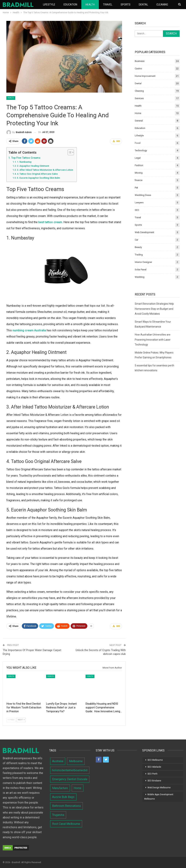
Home (138, 113)
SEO (137, 210)
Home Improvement (145, 76)
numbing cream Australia (29, 330)
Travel (108, 5)
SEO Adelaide (154, 767)
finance (139, 180)
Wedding (140, 277)
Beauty (138, 247)
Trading (139, 255)
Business (140, 61)
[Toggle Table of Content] (69, 152)
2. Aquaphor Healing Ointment (33, 166)
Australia (58, 761)
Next (21, 720)
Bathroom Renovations (66, 806)
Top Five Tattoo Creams (26, 158)
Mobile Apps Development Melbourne (159, 797)
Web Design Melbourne (159, 788)
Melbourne (76, 761)
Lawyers (139, 203)
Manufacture (60, 788)
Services (139, 98)
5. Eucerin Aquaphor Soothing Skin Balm (38, 178)
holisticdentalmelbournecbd (70, 770)
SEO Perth (152, 774)
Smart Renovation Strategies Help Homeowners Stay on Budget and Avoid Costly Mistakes (154, 309)
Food (138, 143)
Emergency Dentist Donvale (70, 779)
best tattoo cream (50, 222)
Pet (136, 188)
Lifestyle (49, 5)
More (160, 5)
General (139, 121)
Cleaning (139, 91)
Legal (138, 158)
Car (137, 240)
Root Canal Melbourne (66, 824)
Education (70, 5)
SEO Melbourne (155, 760)
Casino (138, 69)
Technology (141, 150)
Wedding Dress (143, 195)
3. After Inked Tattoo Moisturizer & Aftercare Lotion (45, 170)
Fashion (139, 165)
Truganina (58, 815)
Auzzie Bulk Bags (63, 797)
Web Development (144, 232)
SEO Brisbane (154, 781)
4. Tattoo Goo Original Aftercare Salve (37, 174)
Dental (143, 5)
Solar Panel (141, 270)
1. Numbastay (24, 162)
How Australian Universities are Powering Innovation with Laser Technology (153, 340)
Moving (139, 173)
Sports (126, 5)
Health (90, 5)
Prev (11, 720)
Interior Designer (143, 262)
